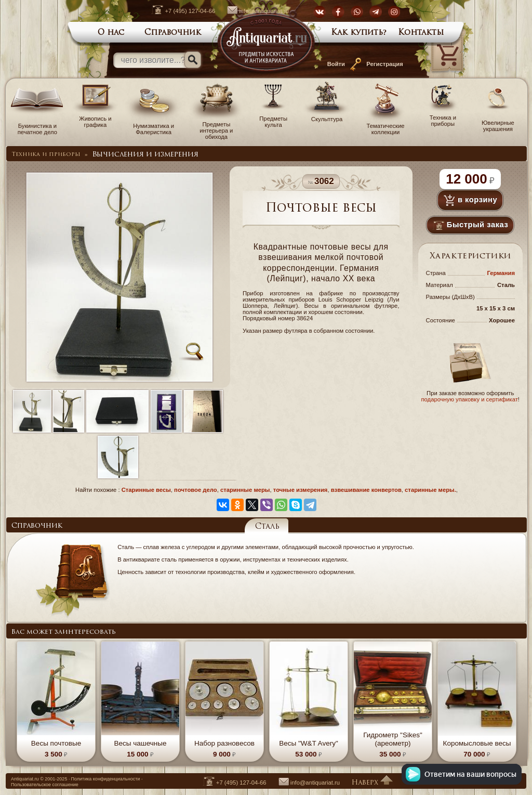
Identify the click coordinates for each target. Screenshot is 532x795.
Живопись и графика (95, 119)
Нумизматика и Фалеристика (154, 126)
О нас (111, 33)
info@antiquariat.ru (252, 11)
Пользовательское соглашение (45, 785)
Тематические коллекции (385, 126)
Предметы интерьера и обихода (216, 127)
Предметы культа (273, 119)
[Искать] (193, 60)
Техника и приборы (443, 118)
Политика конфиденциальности (105, 779)
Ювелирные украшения (498, 123)
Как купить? (359, 33)
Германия (501, 273)
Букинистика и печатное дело (37, 126)
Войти (336, 64)
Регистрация (384, 64)
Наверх (372, 783)
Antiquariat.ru (25, 779)
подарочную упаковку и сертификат (469, 399)
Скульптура (327, 116)
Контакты (421, 33)
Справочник (173, 33)
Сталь (267, 527)
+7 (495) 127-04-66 (178, 11)
